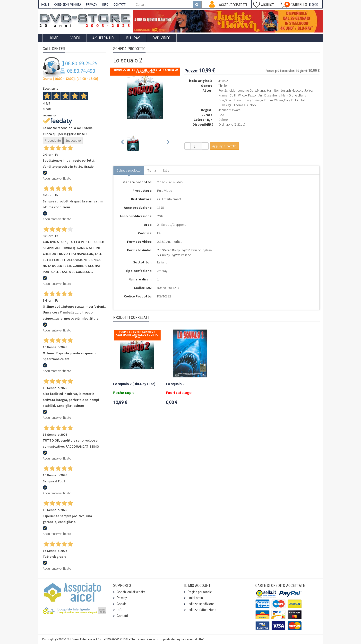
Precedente (53, 140)
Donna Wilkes (274, 100)
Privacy (122, 598)
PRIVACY (92, 4)
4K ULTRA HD (103, 38)
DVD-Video (161, 38)
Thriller (223, 86)
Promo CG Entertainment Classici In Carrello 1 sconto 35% (145, 71)
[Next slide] (168, 143)
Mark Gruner (290, 95)
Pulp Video (165, 191)
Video (75, 38)
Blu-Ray (133, 38)
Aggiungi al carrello (224, 146)
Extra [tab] (166, 170)
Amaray (162, 271)
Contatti (122, 616)
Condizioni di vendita (131, 592)
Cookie (122, 604)
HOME (45, 4)
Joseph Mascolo (292, 90)
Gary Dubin (292, 100)
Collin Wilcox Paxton (244, 95)
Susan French (234, 100)
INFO (105, 4)
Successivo (73, 140)
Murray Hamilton (268, 90)
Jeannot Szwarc (229, 110)
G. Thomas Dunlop (243, 105)
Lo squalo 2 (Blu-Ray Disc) (134, 384)
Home (53, 38)
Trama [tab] (152, 170)
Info (120, 610)
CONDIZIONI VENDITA (68, 4)
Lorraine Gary (247, 90)
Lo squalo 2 (175, 384)
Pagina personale (200, 592)
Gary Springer (254, 100)
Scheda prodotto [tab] (129, 170)
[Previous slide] (123, 143)
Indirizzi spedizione (201, 604)
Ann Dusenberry (269, 95)
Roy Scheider (228, 90)
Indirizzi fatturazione (202, 610)
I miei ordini (196, 598)
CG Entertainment (169, 199)
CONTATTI (120, 4)
